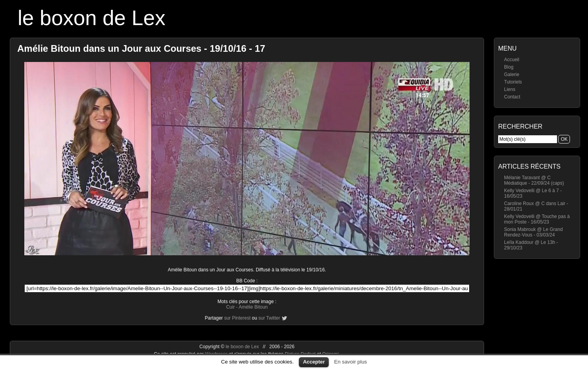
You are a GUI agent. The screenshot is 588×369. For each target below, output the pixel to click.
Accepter (314, 362)
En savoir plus (351, 362)
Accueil (512, 60)
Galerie (512, 75)
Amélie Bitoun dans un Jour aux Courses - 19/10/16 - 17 (141, 48)
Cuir (230, 307)
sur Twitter (269, 318)
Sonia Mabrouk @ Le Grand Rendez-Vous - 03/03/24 (533, 232)
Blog (509, 67)
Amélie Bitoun (253, 307)
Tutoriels (513, 82)
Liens (510, 89)
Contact (512, 97)
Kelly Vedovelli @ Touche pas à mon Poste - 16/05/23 (537, 219)
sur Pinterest (237, 318)
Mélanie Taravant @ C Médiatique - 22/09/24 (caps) (534, 180)
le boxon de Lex (92, 18)
